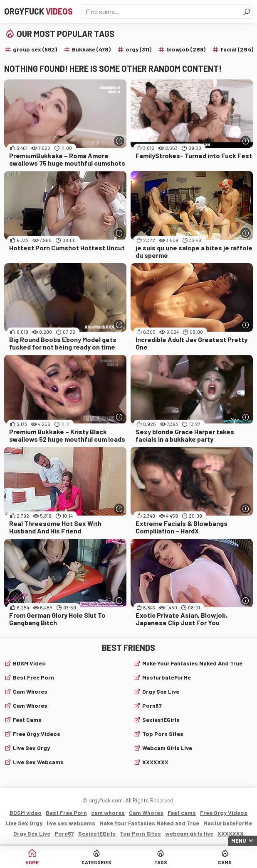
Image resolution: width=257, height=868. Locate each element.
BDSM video (29, 663)
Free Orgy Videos (37, 734)
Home (32, 862)
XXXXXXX (155, 762)
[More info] (119, 141)
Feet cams (27, 720)
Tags (161, 862)
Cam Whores (30, 705)
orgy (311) (138, 49)
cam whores (30, 691)
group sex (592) (35, 49)
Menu (239, 841)
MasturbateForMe (167, 677)
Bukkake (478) (91, 49)
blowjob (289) (186, 49)
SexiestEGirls (161, 720)
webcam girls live (167, 748)
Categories (96, 862)
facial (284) (237, 49)
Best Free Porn (33, 677)
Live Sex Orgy (31, 748)
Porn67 (152, 705)
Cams (225, 862)
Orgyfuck (38, 11)
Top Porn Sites (163, 734)
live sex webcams (38, 762)
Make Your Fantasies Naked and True (192, 663)
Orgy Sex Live (161, 691)
